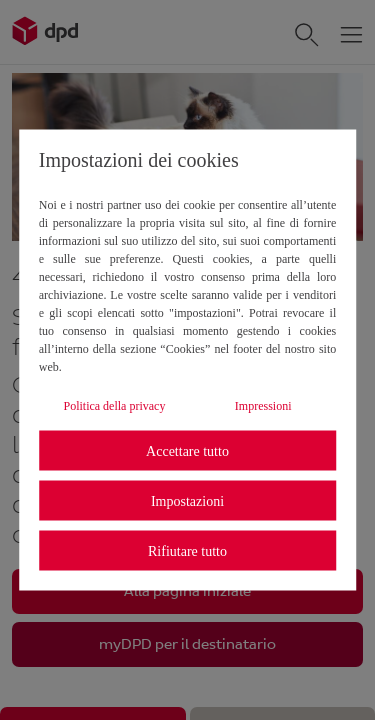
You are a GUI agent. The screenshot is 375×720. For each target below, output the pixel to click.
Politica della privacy (114, 406)
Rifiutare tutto (187, 550)
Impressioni (263, 406)
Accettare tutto (187, 450)
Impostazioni (187, 500)
